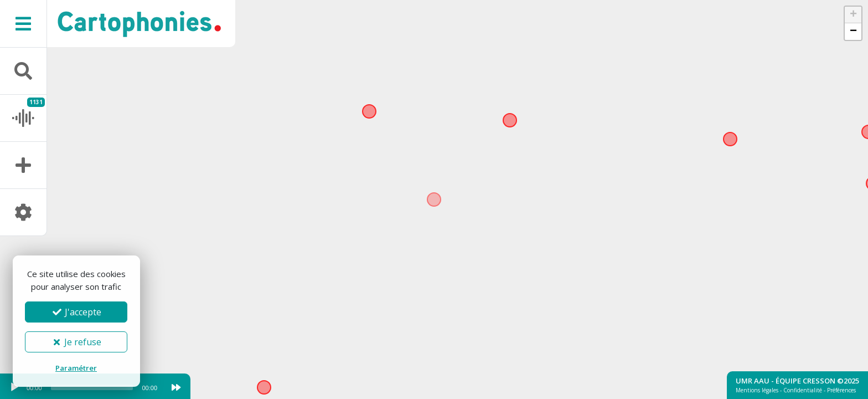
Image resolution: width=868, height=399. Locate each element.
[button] (853, 15)
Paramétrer (76, 368)
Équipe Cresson (805, 381)
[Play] (14, 387)
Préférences (841, 390)
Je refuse (76, 342)
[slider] (92, 387)
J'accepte (76, 312)
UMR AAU (753, 381)
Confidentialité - (805, 390)
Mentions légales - (759, 390)
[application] (83, 390)
